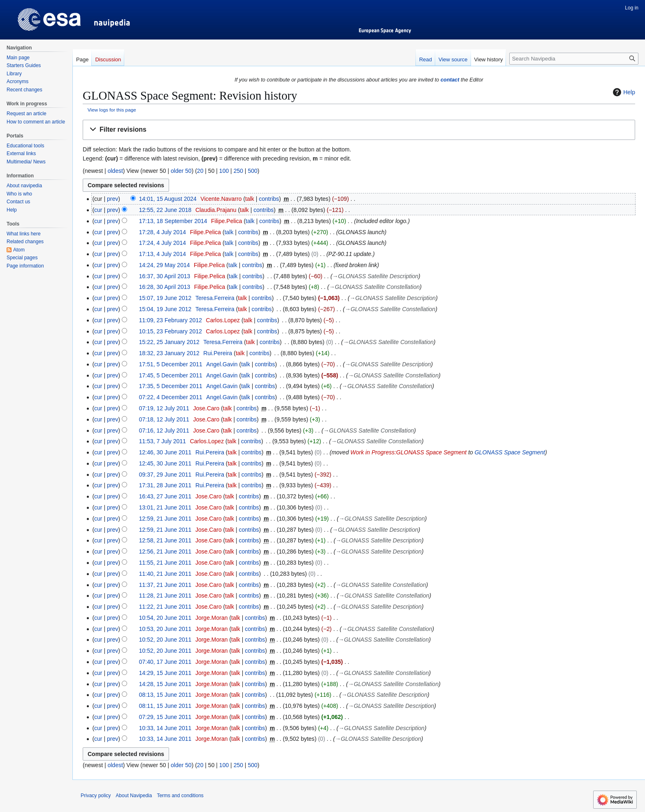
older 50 (181, 171)
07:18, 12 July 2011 (164, 419)
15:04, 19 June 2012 (165, 309)
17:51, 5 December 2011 (171, 364)
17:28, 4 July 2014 (162, 232)
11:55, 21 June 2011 (165, 563)
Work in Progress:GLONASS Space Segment (408, 452)
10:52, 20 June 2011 (165, 640)
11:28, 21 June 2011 (165, 596)
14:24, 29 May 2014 (165, 265)
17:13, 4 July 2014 (162, 254)
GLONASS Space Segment (510, 452)
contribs (269, 199)
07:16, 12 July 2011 (164, 430)
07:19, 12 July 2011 (164, 408)
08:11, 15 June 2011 (165, 706)
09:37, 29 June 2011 (165, 475)
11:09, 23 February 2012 (171, 320)
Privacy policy (96, 796)
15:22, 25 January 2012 (169, 342)
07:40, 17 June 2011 (165, 662)
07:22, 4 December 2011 (171, 397)
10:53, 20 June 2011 (165, 629)
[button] (359, 130)
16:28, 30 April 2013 (165, 287)
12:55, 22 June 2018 (165, 210)
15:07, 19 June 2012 (165, 298)
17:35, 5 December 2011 (171, 386)
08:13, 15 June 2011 (165, 695)
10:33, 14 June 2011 (165, 728)
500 (252, 171)
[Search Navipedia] (574, 59)
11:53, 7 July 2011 (162, 441)
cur (98, 210)
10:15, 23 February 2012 (171, 331)
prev (113, 199)
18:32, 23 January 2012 (169, 353)
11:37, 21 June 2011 (165, 585)
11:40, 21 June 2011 (165, 574)
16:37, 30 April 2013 (165, 276)
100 (224, 171)
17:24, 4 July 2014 (162, 243)
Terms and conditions (180, 796)
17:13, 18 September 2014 (173, 221)
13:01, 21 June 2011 (165, 507)
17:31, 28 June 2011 (165, 485)
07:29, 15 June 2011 (165, 717)
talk (250, 199)
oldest (115, 171)
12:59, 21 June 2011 (165, 519)
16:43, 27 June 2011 (165, 496)
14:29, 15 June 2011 (165, 673)
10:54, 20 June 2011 (165, 618)
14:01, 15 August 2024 (168, 199)
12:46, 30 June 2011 (165, 452)
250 (238, 171)
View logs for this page (112, 110)
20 (200, 171)
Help (623, 92)
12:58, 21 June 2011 (165, 540)
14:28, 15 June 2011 (165, 684)
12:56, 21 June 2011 (165, 551)
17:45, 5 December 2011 (171, 375)
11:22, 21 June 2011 (165, 607)
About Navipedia (134, 796)
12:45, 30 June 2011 (165, 463)
